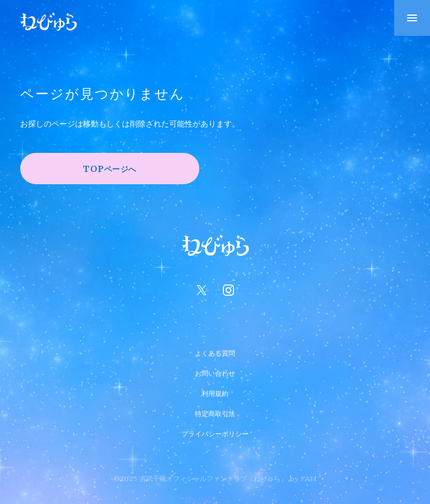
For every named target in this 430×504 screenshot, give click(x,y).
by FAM (303, 478)
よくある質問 (215, 352)
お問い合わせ (215, 372)
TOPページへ (110, 169)
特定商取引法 (215, 412)
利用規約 (215, 392)
